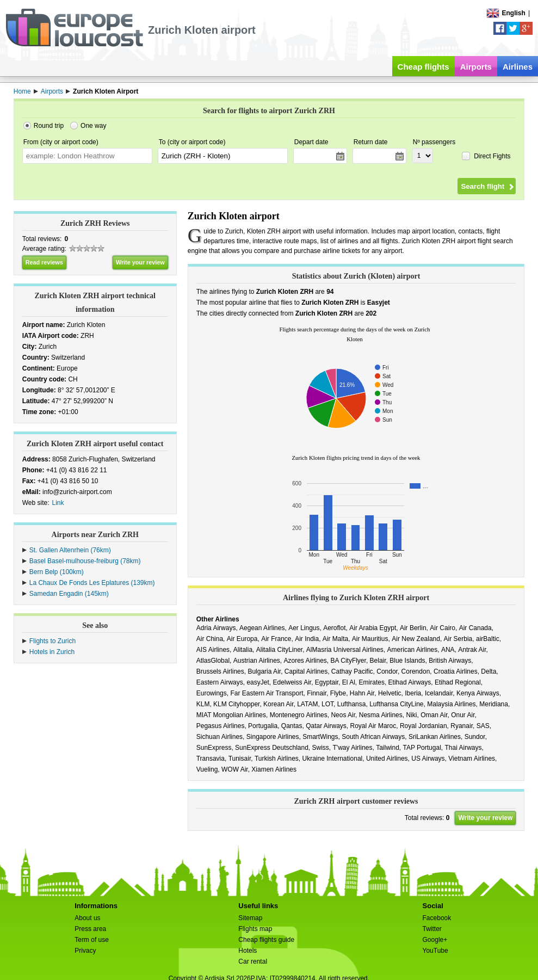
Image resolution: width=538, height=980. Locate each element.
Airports (476, 67)
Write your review (140, 262)
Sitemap (250, 918)
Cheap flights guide (266, 940)
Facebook (437, 918)
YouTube (435, 951)
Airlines (518, 67)
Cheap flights (423, 67)
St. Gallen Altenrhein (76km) (70, 550)
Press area (90, 929)
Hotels (248, 951)
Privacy (85, 951)
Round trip (49, 126)
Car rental (253, 961)
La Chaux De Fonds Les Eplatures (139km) (92, 583)
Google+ (435, 940)
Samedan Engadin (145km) (69, 594)
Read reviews (44, 262)
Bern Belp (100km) (57, 572)
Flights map (255, 929)
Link (58, 503)
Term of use (92, 940)
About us (87, 918)
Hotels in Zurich (52, 652)
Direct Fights (492, 156)
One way (93, 126)
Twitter (432, 929)
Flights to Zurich (52, 641)
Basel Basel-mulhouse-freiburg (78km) (85, 561)
